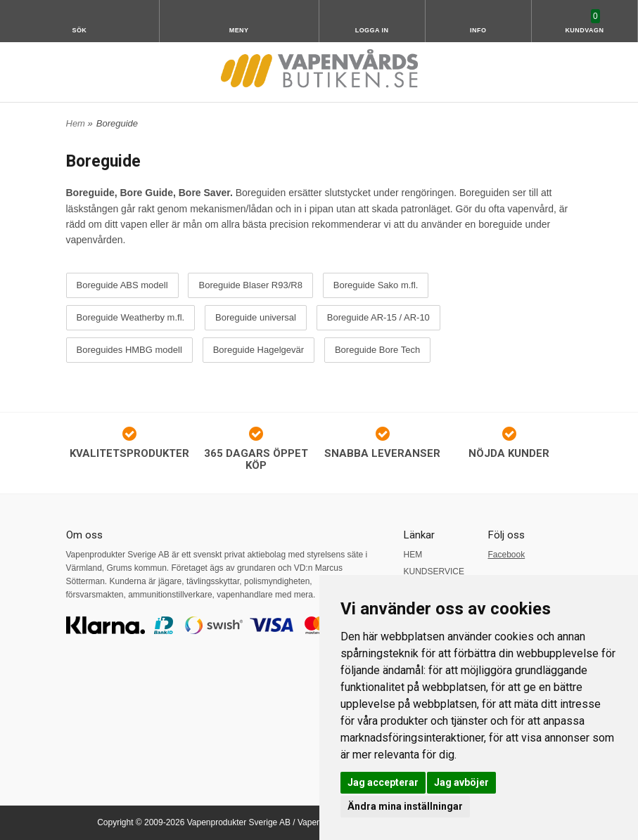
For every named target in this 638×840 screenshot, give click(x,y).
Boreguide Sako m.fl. (376, 285)
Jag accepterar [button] (383, 782)
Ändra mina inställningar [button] (405, 806)
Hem (76, 123)
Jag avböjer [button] (461, 782)
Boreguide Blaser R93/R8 (250, 285)
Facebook (507, 555)
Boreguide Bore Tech (377, 350)
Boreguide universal (256, 318)
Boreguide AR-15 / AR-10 (378, 318)
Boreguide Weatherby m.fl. (131, 318)
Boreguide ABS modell (122, 285)
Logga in (372, 30)
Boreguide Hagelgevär (259, 350)
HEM (413, 555)
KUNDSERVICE (434, 571)
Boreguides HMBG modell (129, 350)
